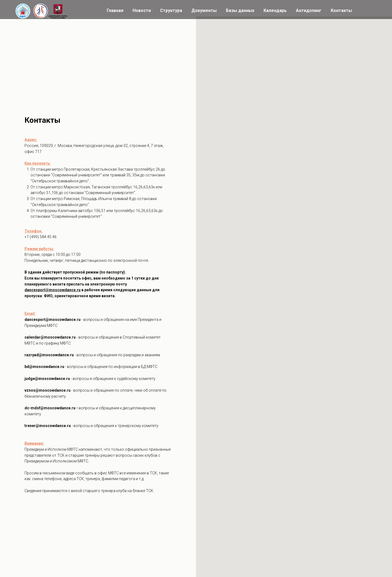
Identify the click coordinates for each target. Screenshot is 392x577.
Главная (115, 10)
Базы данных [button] (240, 10)
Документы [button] (204, 10)
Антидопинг (309, 10)
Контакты (341, 10)
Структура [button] (171, 10)
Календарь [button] (275, 10)
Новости (142, 10)
